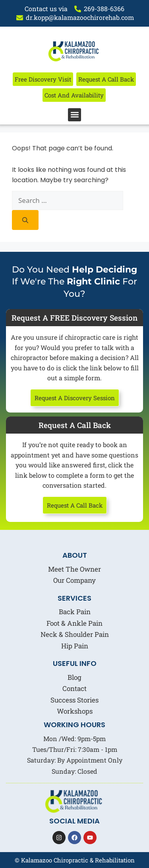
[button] (74, 115)
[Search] (25, 220)
